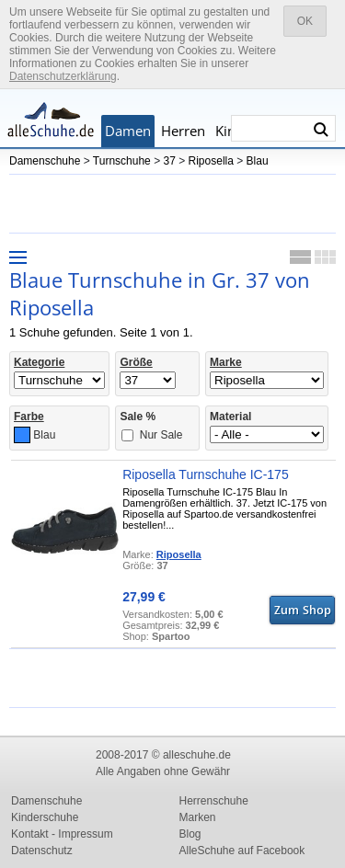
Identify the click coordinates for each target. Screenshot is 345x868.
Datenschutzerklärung (63, 76)
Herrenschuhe (214, 801)
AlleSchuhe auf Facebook (242, 851)
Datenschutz (42, 851)
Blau (258, 161)
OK (305, 21)
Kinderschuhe (45, 817)
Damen (128, 131)
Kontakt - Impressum (62, 834)
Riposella (211, 161)
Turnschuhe (122, 161)
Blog (190, 834)
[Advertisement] (175, 202)
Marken (198, 817)
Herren (183, 131)
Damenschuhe (45, 161)
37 (169, 161)
